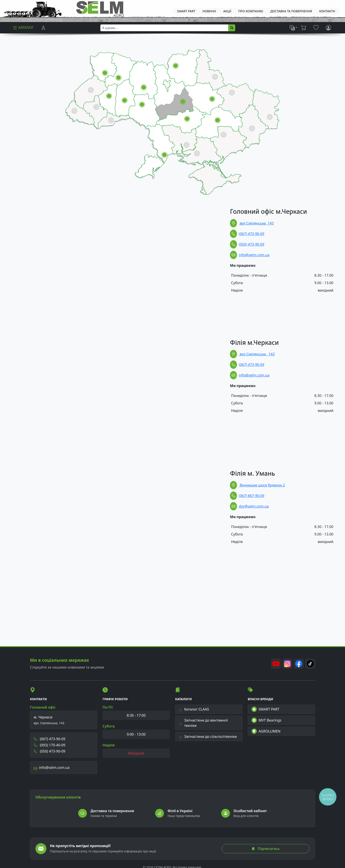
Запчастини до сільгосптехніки (208, 736)
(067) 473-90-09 (251, 234)
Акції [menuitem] (227, 11)
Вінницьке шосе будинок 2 (262, 485)
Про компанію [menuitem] (251, 11)
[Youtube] (276, 664)
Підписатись (266, 849)
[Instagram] (287, 664)
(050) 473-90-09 (251, 244)
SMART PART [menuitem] (186, 11)
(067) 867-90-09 (251, 496)
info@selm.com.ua (254, 255)
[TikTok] (310, 664)
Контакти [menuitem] (327, 11)
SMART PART (265, 709)
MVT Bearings (266, 720)
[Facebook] (299, 664)
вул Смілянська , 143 (257, 354)
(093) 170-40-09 (50, 745)
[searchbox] (164, 28)
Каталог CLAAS (194, 709)
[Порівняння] (43, 28)
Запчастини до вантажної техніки (203, 723)
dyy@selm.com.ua (254, 506)
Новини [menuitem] (209, 11)
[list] (294, 28)
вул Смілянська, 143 (256, 223)
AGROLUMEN (266, 731)
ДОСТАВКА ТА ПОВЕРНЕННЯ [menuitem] (291, 11)
